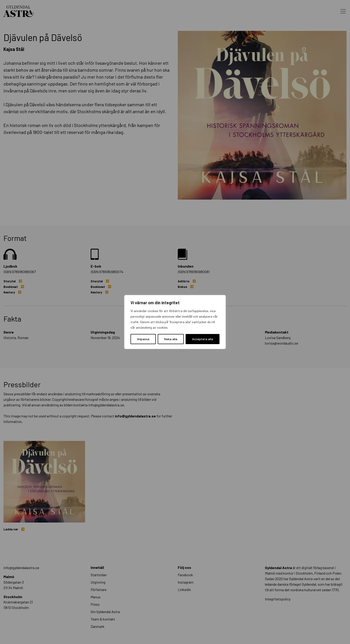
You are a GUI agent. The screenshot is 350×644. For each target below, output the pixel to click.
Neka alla (171, 339)
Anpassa (143, 339)
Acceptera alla (203, 339)
